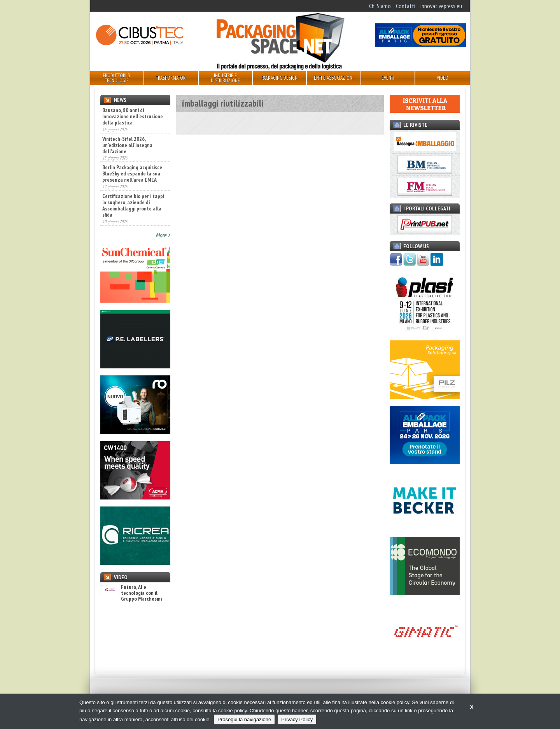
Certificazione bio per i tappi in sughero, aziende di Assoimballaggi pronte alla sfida (133, 205)
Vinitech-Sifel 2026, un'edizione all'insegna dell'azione (127, 145)
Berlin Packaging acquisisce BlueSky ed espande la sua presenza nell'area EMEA (132, 173)
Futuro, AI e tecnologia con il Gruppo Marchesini (131, 593)
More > (163, 235)
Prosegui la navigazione (244, 719)
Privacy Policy (297, 719)
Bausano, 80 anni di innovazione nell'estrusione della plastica (133, 116)
